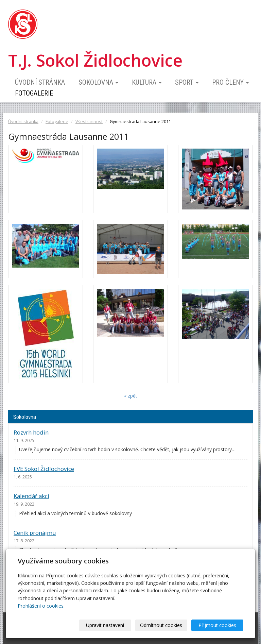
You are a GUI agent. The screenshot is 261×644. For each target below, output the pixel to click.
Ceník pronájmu (35, 533)
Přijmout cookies (217, 625)
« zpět (131, 396)
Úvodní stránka (40, 82)
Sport (187, 82)
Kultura (147, 82)
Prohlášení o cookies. (41, 606)
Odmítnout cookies (161, 625)
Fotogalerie (34, 93)
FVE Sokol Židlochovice (44, 469)
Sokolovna (98, 82)
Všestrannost (89, 122)
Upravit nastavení (105, 625)
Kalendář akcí (31, 496)
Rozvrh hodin (31, 432)
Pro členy (230, 82)
